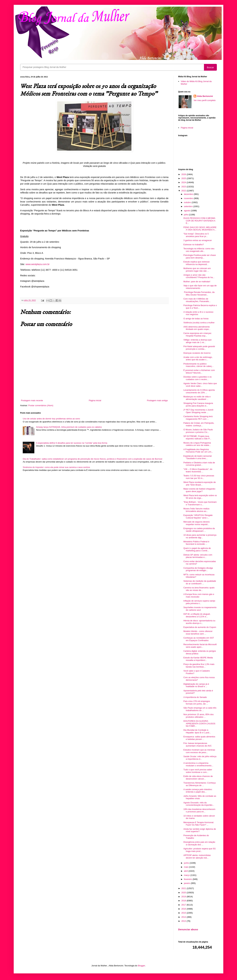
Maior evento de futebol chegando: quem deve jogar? (199, 490)
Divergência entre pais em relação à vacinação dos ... (199, 843)
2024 (184, 182)
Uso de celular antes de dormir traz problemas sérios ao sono (51, 419)
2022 (184, 191)
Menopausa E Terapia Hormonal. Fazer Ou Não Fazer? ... (199, 824)
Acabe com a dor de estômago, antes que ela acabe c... (198, 358)
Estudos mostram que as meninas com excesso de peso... (199, 751)
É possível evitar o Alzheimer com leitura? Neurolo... (199, 371)
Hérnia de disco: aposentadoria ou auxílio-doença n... (199, 622)
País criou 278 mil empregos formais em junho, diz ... (197, 702)
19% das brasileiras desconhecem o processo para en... (199, 810)
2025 (184, 178)
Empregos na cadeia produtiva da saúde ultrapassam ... (199, 530)
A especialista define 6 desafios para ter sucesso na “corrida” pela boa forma (72, 443)
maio (187, 867)
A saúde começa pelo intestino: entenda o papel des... (198, 791)
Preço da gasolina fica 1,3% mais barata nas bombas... (199, 665)
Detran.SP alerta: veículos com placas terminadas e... (198, 556)
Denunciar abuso (188, 929)
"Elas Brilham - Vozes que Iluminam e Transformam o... (200, 503)
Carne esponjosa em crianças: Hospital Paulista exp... (197, 334)
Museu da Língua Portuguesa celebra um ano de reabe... (197, 444)
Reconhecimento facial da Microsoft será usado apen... (200, 646)
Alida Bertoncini (205, 96)
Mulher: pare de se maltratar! (197, 282)
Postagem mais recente (32, 400)
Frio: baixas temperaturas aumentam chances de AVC (197, 744)
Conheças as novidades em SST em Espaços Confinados (199, 639)
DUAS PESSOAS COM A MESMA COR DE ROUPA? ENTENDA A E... (199, 221)
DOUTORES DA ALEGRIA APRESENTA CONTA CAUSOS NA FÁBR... (199, 723)
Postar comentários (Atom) (41, 405)
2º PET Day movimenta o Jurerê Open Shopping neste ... (198, 411)
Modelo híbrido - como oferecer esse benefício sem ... (198, 632)
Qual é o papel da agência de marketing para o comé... (197, 549)
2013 (184, 921)
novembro (189, 198)
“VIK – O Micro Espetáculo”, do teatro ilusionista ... (198, 470)
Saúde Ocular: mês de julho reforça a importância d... (200, 758)
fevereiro (188, 879)
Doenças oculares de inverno (197, 353)
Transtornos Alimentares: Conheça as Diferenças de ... (199, 784)
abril (186, 871)
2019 (184, 897)
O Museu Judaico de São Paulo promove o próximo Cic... (198, 431)
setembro (189, 206)
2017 (184, 905)
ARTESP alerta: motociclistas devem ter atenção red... (197, 856)
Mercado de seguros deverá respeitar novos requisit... (196, 523)
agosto (187, 211)
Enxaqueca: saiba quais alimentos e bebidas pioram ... (199, 738)
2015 (184, 913)
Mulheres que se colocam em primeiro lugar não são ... (197, 270)
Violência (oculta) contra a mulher (199, 323)
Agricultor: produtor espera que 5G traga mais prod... (199, 850)
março (187, 875)
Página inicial (95, 400)
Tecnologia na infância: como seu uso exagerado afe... (199, 250)
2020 (184, 893)
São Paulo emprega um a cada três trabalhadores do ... (200, 709)
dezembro (189, 194)
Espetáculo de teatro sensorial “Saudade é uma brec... (197, 457)
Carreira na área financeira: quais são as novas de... (199, 589)
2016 (184, 909)
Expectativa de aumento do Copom (200, 627)
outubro (188, 202)
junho (187, 863)
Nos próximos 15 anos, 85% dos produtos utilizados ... (198, 716)
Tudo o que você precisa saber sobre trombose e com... (198, 771)
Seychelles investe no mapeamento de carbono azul (200, 609)
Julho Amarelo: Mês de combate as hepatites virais (200, 797)
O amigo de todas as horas (196, 319)
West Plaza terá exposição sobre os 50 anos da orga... (200, 497)
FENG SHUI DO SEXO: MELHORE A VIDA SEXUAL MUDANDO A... (200, 229)
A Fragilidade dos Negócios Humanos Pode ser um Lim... (198, 451)
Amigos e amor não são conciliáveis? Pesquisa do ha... (199, 276)
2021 (184, 888)
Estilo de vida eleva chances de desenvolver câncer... (198, 777)
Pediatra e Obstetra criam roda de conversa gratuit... (199, 464)
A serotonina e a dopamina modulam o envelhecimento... (198, 764)
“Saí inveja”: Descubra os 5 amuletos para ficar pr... (196, 235)
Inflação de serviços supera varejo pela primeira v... (199, 602)
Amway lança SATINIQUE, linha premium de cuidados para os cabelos (69, 427)
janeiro (187, 883)
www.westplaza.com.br (37, 264)
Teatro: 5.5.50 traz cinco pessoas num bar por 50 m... (199, 477)
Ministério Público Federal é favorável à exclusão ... (196, 543)
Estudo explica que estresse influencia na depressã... (196, 263)
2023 (184, 187)
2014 (184, 917)
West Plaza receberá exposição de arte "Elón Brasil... (200, 483)
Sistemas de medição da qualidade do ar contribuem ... (200, 582)
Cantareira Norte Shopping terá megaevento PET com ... (198, 418)
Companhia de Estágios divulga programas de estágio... (198, 569)
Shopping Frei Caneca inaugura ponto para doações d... (198, 404)
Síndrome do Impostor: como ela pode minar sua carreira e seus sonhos (56, 467)
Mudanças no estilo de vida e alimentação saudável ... (197, 398)
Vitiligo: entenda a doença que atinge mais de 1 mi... (197, 341)
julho (186, 215)
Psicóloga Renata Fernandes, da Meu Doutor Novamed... (199, 293)
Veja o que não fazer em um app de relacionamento (200, 287)
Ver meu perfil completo (205, 100)
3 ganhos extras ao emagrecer (197, 240)
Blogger (141, 966)
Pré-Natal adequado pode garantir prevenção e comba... (199, 348)
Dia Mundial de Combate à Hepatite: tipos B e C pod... (197, 731)
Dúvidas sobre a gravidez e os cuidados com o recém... (197, 378)
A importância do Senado (195, 697)
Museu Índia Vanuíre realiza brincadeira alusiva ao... (196, 510)
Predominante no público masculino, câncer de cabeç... (198, 365)
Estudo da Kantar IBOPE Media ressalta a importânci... (198, 659)
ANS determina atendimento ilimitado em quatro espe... (197, 328)
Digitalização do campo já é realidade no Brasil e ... (196, 685)
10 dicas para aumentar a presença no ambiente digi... (200, 536)
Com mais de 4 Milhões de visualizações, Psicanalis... (197, 300)
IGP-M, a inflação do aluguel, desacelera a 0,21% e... (197, 615)
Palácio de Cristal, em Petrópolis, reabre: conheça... (199, 424)
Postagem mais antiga (157, 400)
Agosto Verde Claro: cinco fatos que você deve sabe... (200, 385)
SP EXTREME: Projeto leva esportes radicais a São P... (197, 437)
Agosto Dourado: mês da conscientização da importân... (199, 804)
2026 (184, 174)
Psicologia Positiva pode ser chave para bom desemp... (200, 256)
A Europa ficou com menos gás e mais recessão (199, 595)
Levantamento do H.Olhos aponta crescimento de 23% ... (199, 391)
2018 (184, 901)
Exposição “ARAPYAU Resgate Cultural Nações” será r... (198, 516)
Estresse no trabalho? (193, 245)
